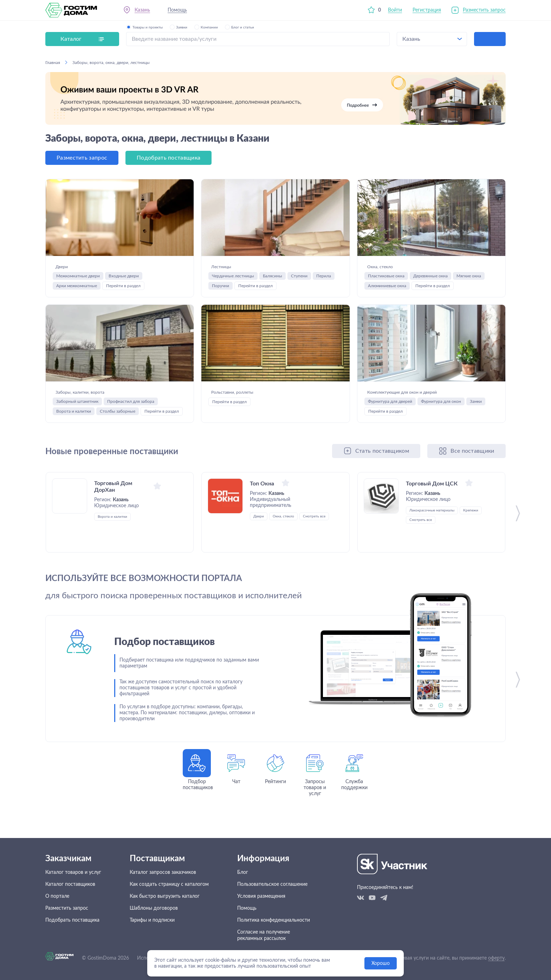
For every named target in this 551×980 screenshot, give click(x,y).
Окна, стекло (390, 266)
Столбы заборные (118, 421)
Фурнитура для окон (441, 421)
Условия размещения (261, 896)
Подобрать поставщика (168, 158)
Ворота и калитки (74, 421)
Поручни (221, 291)
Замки (476, 421)
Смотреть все (314, 536)
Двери (65, 266)
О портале (57, 896)
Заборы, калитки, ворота (102, 397)
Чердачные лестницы (233, 281)
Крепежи (471, 530)
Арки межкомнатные (77, 291)
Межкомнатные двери (78, 281)
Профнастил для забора (131, 411)
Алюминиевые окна (387, 291)
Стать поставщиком (382, 471)
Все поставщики (472, 471)
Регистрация (427, 10)
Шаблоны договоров (154, 908)
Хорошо (381, 963)
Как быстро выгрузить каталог (165, 896)
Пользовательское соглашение (272, 884)
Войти (395, 10)
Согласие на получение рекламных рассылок (264, 935)
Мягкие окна (469, 281)
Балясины (273, 281)
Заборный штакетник (77, 411)
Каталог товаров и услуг (73, 872)
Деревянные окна (430, 281)
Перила (324, 281)
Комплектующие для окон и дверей (421, 402)
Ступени (299, 281)
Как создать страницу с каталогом (169, 884)
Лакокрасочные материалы (432, 530)
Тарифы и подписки (152, 920)
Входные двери (124, 281)
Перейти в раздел (123, 291)
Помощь (177, 10)
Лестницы (229, 266)
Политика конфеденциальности (274, 920)
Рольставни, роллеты (251, 397)
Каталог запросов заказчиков (163, 872)
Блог (243, 872)
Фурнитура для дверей (390, 421)
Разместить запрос (484, 10)
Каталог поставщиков (70, 884)
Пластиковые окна (386, 281)
